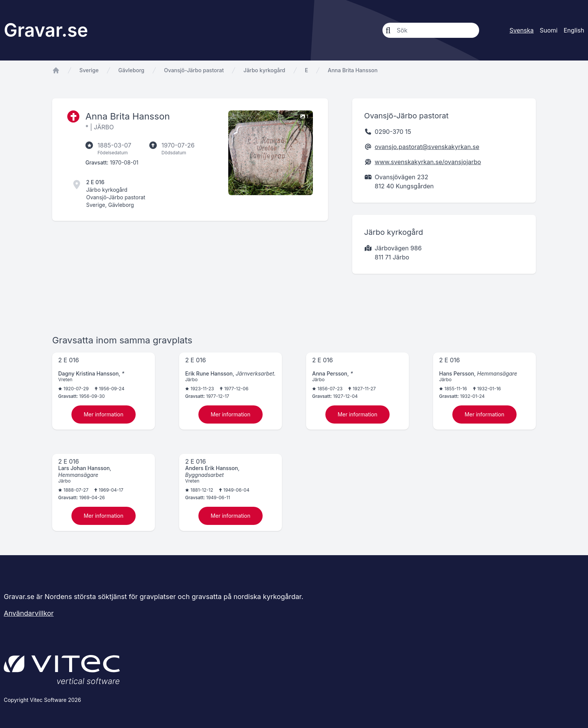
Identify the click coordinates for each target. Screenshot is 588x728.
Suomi (549, 30)
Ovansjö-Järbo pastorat (194, 70)
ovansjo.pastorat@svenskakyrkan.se (427, 147)
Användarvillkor (29, 613)
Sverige (89, 70)
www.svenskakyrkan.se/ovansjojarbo (428, 162)
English (574, 30)
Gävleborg (131, 70)
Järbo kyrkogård (264, 70)
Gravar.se (46, 30)
